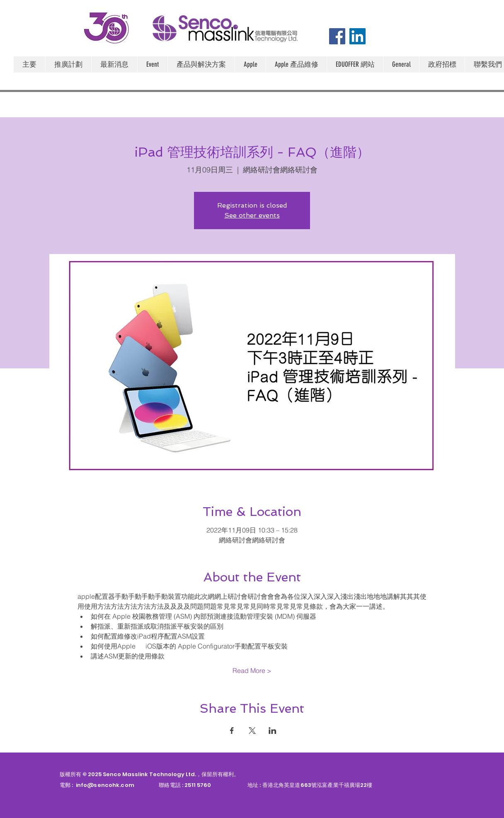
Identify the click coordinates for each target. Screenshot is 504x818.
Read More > (252, 670)
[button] (250, 64)
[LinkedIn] (357, 36)
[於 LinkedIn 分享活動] (273, 731)
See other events (252, 215)
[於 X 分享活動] (252, 731)
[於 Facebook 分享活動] (232, 731)
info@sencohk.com (105, 785)
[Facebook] (337, 36)
